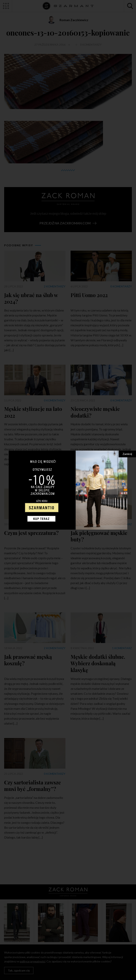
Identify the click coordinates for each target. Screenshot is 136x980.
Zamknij (127, 454)
